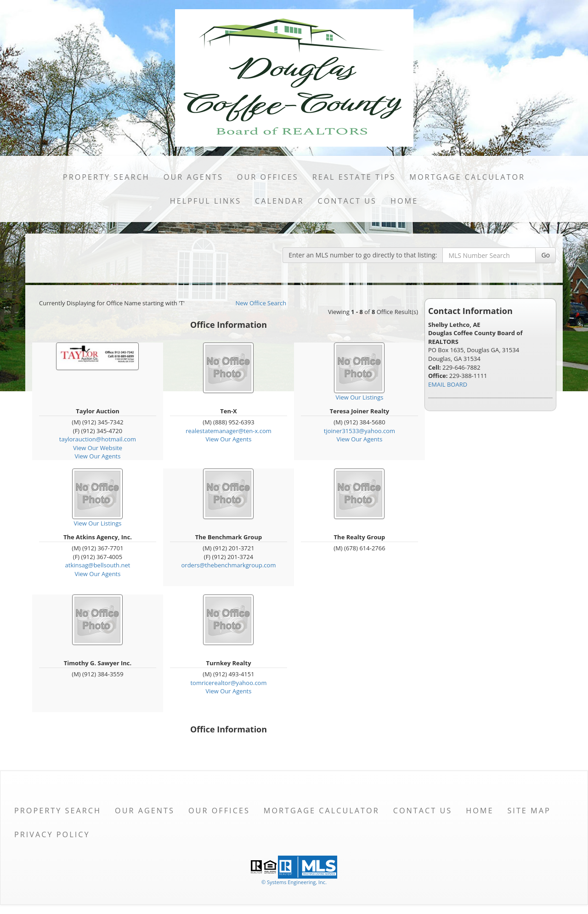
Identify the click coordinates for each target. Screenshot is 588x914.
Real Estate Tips (354, 177)
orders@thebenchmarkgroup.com (229, 565)
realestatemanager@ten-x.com (229, 431)
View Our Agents (98, 456)
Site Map (529, 811)
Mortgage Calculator (467, 177)
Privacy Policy (52, 834)
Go (546, 255)
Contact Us (347, 201)
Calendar (279, 201)
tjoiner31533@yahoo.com (359, 431)
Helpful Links (206, 201)
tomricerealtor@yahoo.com (228, 683)
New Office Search (261, 303)
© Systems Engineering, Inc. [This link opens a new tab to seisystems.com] (294, 882)
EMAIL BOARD (448, 384)
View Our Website (98, 448)
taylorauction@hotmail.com (98, 439)
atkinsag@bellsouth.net (98, 565)
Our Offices (268, 177)
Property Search (106, 177)
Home (404, 201)
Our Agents (193, 177)
